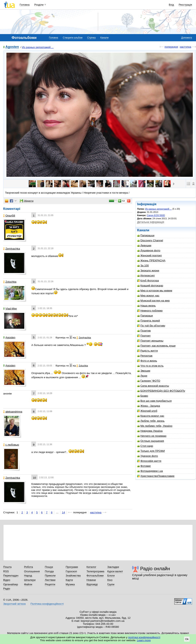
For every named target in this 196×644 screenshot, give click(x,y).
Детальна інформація (151, 222)
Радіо (7, 589)
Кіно (110, 580)
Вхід (171, 5)
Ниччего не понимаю (152, 436)
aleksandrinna (13, 412)
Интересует (146, 275)
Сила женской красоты (153, 386)
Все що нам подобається (154, 401)
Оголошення (32, 571)
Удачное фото (148, 456)
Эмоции (144, 371)
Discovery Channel (150, 240)
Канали (105, 38)
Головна (25, 5)
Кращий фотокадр (150, 286)
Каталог (91, 567)
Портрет (144, 336)
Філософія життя (149, 461)
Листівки (50, 580)
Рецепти (50, 584)
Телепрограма (95, 571)
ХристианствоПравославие (156, 476)
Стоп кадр (145, 446)
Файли (28, 584)
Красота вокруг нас (151, 416)
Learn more (144, 640)
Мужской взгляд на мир (153, 301)
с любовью (11, 445)
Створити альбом (73, 38)
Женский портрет (150, 255)
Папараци (145, 316)
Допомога (187, 38)
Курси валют (115, 571)
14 (64, 512)
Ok (187, 639)
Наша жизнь (146, 306)
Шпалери (30, 580)
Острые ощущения (151, 441)
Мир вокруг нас (148, 296)
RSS (6, 571)
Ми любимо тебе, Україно (155, 426)
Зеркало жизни (148, 270)
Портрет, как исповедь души (156, 346)
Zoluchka (10, 282)
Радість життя (148, 351)
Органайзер (11, 584)
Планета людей (149, 321)
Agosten (12, 47)
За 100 (143, 265)
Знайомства (73, 576)
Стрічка (91, 38)
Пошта (7, 567)
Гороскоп (71, 571)
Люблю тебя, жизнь (151, 421)
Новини (91, 580)
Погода (49, 571)
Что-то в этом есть (150, 366)
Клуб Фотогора (148, 281)
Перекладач (11, 576)
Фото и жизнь (147, 361)
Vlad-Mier (10, 309)
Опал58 (9, 216)
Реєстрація (185, 5)
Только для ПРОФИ (151, 451)
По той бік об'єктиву (151, 326)
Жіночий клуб (147, 411)
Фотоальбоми (95, 576)
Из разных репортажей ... (38, 47)
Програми (72, 567)
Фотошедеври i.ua (150, 471)
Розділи (39, 5)
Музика (70, 584)
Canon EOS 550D (156, 215)
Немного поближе (150, 311)
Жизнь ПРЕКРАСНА (151, 260)
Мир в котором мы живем (155, 291)
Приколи (50, 576)
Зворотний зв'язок (14, 604)
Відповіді (92, 584)
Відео (7, 580)
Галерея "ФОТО (149, 381)
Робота (29, 567)
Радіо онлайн (155, 569)
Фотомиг (144, 466)
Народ (28, 576)
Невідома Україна (150, 431)
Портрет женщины (150, 341)
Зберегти (27, 201)
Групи (111, 584)
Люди (142, 376)
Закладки (113, 567)
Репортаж (145, 356)
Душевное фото (149, 250)
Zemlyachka (12, 249)
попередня (171, 47)
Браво (143, 396)
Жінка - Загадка (149, 406)
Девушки (144, 245)
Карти (69, 580)
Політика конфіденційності (47, 604)
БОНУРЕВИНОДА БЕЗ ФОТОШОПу (161, 391)
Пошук (49, 567)
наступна (185, 47)
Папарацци (146, 235)
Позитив (144, 331)
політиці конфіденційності (144, 637)
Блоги (111, 576)
